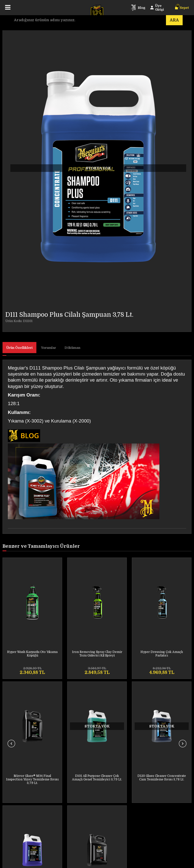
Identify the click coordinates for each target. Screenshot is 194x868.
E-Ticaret (80, 862)
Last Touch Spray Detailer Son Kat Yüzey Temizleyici (162, 654)
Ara (174, 20)
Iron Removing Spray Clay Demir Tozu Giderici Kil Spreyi (32, 654)
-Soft (68, 862)
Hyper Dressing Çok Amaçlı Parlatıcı (97, 654)
